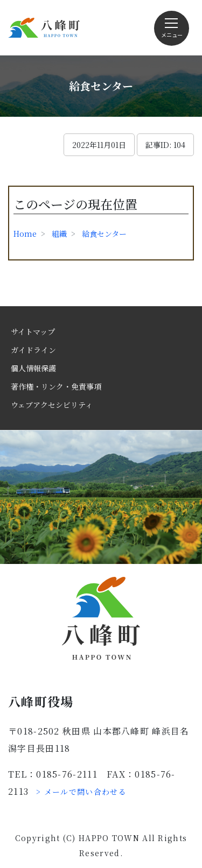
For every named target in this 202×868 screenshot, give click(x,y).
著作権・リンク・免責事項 (56, 386)
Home (25, 234)
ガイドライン (33, 350)
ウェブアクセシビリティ (52, 405)
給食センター (104, 234)
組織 (59, 234)
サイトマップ (33, 331)
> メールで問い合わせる (81, 792)
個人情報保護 (33, 368)
